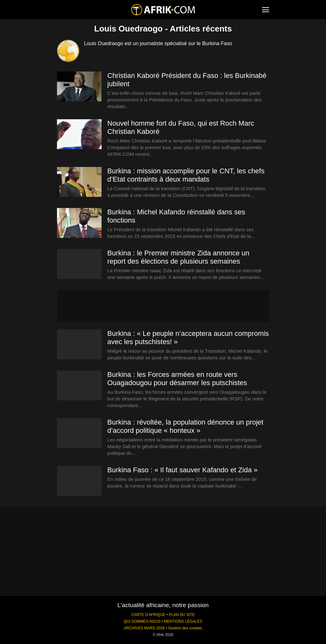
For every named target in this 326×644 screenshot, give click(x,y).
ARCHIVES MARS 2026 (144, 628)
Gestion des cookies (185, 628)
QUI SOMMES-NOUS (142, 621)
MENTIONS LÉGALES (183, 621)
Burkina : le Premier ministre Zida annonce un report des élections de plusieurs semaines (178, 257)
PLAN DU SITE (182, 615)
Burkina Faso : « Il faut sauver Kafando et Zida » (182, 470)
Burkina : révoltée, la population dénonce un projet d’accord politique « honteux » (185, 426)
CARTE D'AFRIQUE (148, 615)
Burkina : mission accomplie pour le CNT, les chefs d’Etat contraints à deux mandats (186, 175)
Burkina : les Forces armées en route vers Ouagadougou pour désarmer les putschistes (177, 379)
